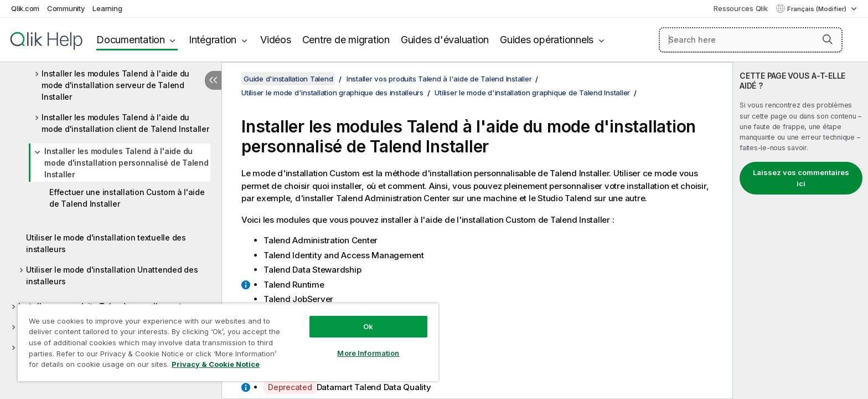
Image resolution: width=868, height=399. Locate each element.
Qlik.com (25, 8)
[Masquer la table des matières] (213, 80)
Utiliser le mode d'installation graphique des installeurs (332, 93)
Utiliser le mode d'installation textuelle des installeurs (106, 243)
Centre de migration (346, 40)
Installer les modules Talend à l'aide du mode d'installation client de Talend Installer (125, 123)
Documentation (131, 40)
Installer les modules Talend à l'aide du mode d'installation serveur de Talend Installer (115, 85)
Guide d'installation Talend (288, 79)
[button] (828, 39)
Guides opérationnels (547, 40)
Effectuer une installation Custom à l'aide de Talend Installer (127, 198)
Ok (368, 326)
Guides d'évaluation (445, 40)
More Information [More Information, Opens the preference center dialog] (368, 353)
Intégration (213, 40)
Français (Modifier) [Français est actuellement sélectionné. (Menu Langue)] (818, 9)
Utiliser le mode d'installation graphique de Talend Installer (532, 93)
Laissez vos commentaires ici (801, 178)
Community (66, 8)
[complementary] (800, 231)
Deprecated (290, 387)
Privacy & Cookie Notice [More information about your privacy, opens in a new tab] (216, 364)
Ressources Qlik (740, 8)
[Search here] (751, 40)
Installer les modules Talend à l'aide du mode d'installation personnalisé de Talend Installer (126, 163)
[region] (228, 342)
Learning (107, 8)
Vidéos (276, 40)
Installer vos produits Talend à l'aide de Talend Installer (439, 79)
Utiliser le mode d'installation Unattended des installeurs (112, 275)
